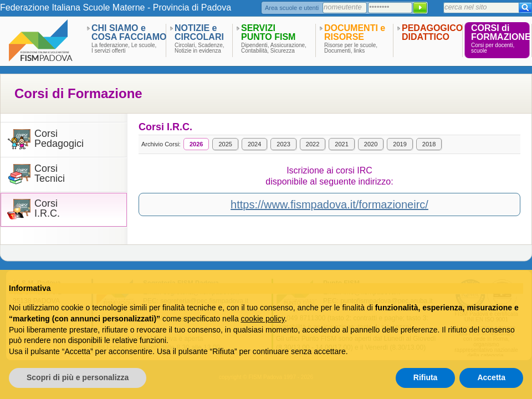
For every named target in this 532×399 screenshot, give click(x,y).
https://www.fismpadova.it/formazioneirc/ (329, 204)
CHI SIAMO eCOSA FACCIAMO (129, 32)
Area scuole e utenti (292, 8)
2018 (429, 144)
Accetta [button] (491, 377)
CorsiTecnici (50, 174)
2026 (196, 144)
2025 (225, 144)
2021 (341, 144)
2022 (313, 144)
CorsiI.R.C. (47, 209)
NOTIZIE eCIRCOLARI (199, 32)
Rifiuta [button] (426, 377)
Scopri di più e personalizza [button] (78, 377)
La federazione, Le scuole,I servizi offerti (124, 48)
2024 (254, 144)
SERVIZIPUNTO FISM (268, 32)
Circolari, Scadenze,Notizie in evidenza (199, 48)
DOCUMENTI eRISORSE (355, 32)
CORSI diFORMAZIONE (501, 32)
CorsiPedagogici (59, 139)
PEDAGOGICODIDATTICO (432, 32)
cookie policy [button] (263, 319)
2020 (371, 144)
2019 (400, 144)
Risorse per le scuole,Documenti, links (351, 48)
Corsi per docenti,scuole (493, 48)
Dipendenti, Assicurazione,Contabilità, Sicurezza (274, 48)
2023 (283, 144)
